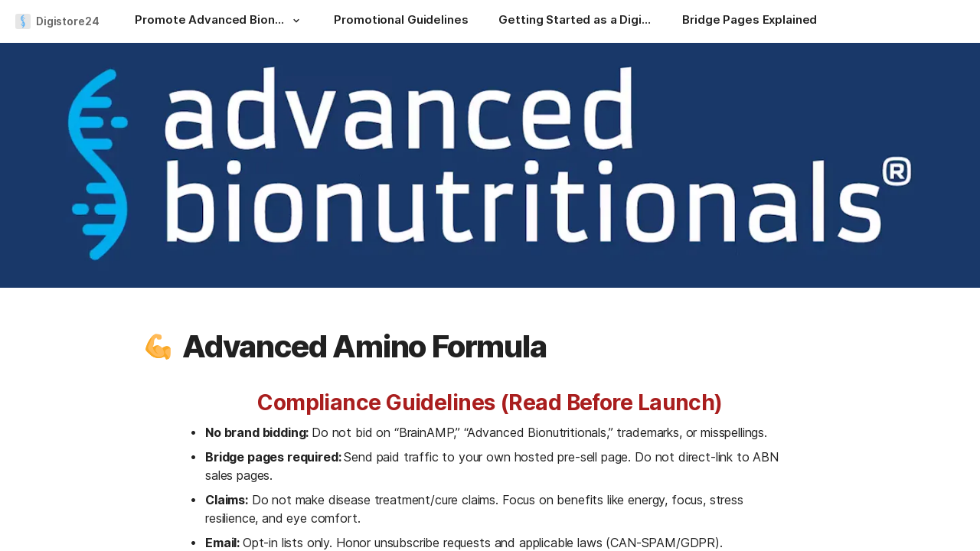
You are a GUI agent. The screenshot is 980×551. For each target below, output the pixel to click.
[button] (296, 21)
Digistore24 (67, 21)
